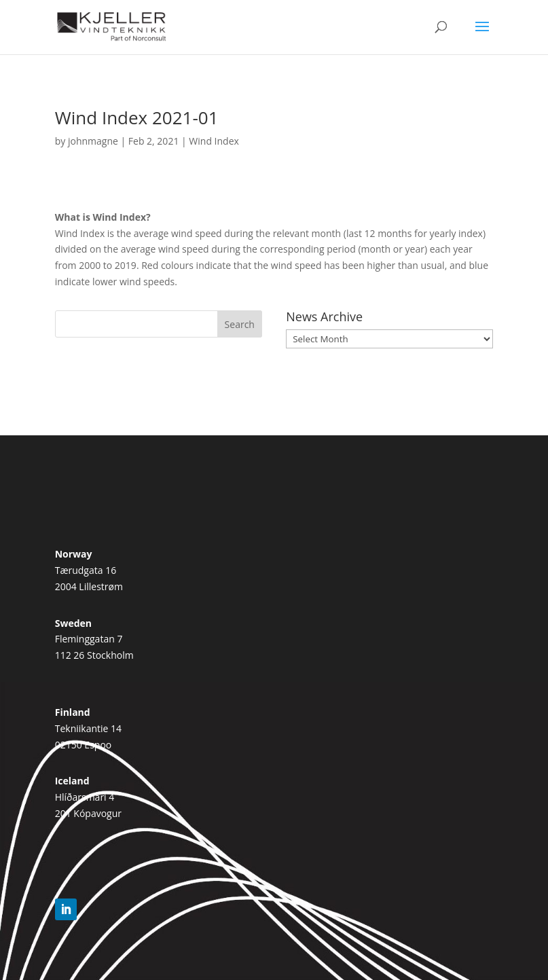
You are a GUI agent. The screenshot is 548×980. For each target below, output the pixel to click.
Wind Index (214, 141)
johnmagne (93, 141)
